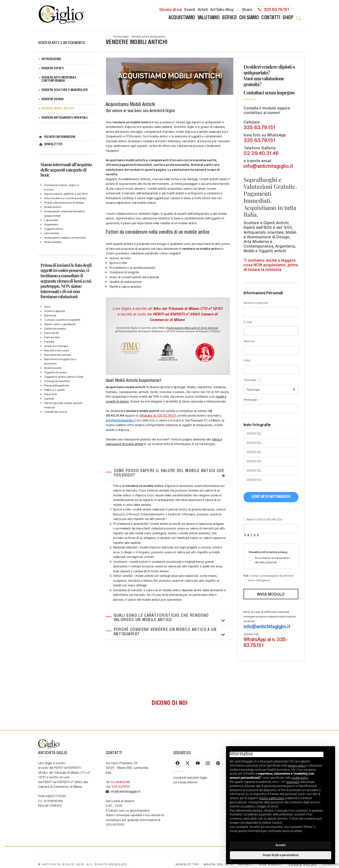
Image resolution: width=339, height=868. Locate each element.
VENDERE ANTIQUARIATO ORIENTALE (65, 118)
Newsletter (53, 145)
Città (247, 360)
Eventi (190, 9)
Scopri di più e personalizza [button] (280, 855)
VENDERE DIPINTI (53, 69)
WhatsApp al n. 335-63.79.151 (266, 642)
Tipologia (253, 380)
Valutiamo (209, 18)
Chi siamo (249, 18)
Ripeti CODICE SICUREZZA (266, 519)
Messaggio (252, 399)
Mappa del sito (219, 849)
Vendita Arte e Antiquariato (148, 36)
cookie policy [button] (300, 778)
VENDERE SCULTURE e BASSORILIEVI (65, 90)
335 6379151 (121, 771)
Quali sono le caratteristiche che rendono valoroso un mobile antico (161, 618)
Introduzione (51, 59)
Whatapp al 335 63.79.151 (158, 415)
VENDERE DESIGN (52, 100)
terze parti (293, 782)
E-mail (249, 322)
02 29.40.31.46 (261, 153)
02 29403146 (120, 766)
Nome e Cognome (257, 303)
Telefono (249, 341)
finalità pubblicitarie (272, 798)
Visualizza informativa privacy (268, 552)
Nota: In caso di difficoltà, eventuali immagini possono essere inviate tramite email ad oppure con (271, 629)
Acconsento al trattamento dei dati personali (269, 560)
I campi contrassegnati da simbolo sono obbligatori (269, 578)
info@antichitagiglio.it (121, 420)
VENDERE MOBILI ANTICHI (58, 109)
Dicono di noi (171, 9)
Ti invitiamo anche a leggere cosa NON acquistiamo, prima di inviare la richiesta (271, 265)
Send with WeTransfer (271, 497)
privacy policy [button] (297, 766)
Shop (288, 18)
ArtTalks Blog (222, 9)
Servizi (229, 18)
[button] (330, 753)
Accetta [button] (280, 845)
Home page (121, 36)
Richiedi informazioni (60, 137)
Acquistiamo (182, 18)
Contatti (271, 18)
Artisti (203, 9)
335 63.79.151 (259, 127)
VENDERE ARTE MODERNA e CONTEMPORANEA (59, 80)
